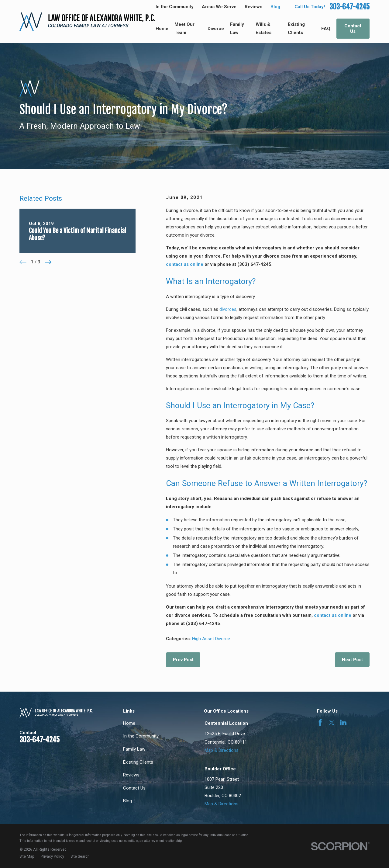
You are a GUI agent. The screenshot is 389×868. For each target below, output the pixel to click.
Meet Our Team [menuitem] (184, 28)
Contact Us (353, 29)
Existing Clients (138, 762)
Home (129, 723)
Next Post (352, 660)
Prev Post (183, 660)
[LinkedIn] (343, 722)
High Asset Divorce (211, 639)
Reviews (253, 7)
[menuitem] (27, 857)
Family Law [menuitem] (237, 28)
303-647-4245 (349, 7)
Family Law (134, 749)
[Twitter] (332, 722)
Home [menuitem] (162, 29)
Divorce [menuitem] (216, 29)
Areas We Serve (219, 7)
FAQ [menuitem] (326, 29)
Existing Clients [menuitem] (296, 28)
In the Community (175, 7)
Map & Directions (222, 750)
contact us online (185, 264)
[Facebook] (320, 722)
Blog (275, 7)
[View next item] (48, 262)
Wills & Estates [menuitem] (263, 28)
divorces (228, 309)
